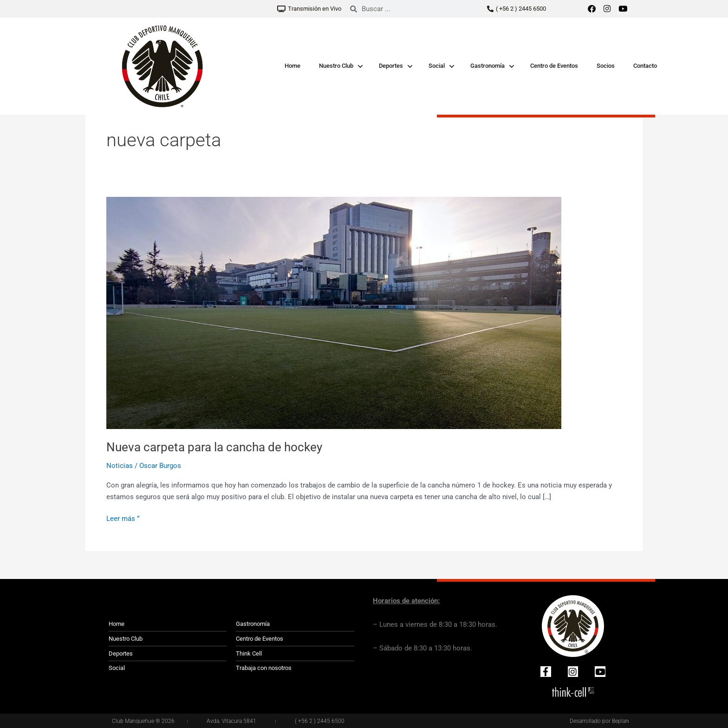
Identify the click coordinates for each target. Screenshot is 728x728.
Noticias (120, 466)
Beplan (620, 721)
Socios (606, 66)
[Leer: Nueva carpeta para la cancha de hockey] (334, 312)
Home (292, 66)
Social (437, 66)
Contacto (645, 66)
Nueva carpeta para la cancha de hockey (214, 447)
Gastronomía (487, 66)
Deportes (391, 66)
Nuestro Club (336, 66)
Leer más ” (123, 518)
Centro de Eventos (554, 66)
